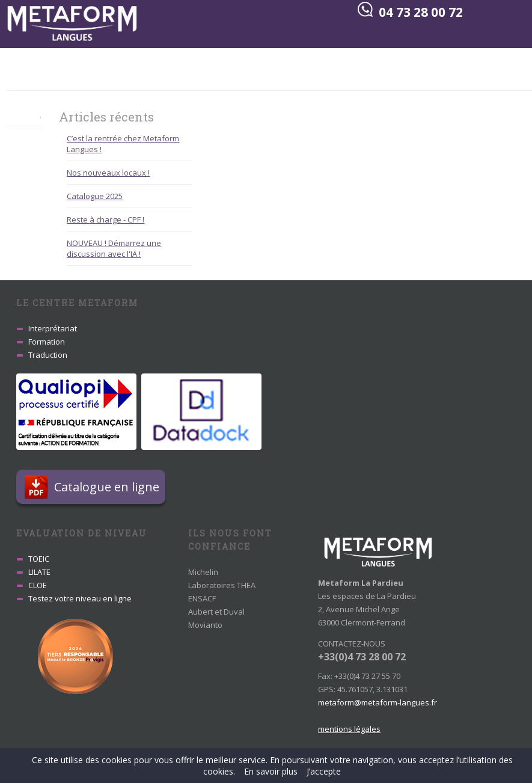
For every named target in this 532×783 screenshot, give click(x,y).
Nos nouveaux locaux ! (108, 173)
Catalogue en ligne (110, 487)
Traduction (48, 355)
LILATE (39, 572)
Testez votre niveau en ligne (80, 598)
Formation (47, 342)
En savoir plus (271, 771)
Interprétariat (53, 328)
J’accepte (324, 771)
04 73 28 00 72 (421, 12)
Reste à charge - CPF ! (105, 220)
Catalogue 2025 (95, 196)
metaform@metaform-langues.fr (378, 702)
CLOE (38, 585)
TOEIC (39, 559)
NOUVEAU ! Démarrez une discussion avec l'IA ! (114, 248)
